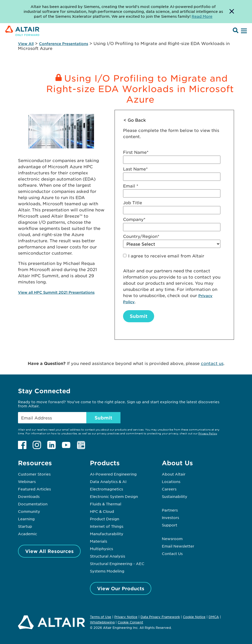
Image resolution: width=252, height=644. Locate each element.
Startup (25, 526)
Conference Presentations (64, 44)
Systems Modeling (107, 571)
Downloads (29, 496)
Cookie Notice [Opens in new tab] (194, 617)
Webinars (27, 481)
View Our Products (121, 588)
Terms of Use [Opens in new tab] (101, 617)
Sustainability (175, 496)
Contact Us (172, 553)
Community (29, 511)
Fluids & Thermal (106, 504)
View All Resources (49, 551)
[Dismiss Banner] (232, 12)
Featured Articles (34, 489)
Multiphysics (101, 549)
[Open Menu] (243, 31)
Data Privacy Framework (160, 617)
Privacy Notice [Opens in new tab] (126, 617)
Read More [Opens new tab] (202, 16)
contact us (212, 363)
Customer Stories (34, 474)
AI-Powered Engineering (113, 474)
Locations (171, 481)
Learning (26, 519)
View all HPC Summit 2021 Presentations (56, 292)
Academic (27, 534)
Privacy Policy (208, 433)
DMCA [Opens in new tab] (214, 617)
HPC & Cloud (102, 511)
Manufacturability (107, 534)
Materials (99, 541)
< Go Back (135, 120)
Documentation (33, 504)
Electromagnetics (106, 489)
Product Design (105, 519)
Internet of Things (107, 526)
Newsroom (172, 539)
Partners (170, 510)
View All (26, 44)
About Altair (174, 474)
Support (170, 525)
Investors (170, 517)
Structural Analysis (108, 556)
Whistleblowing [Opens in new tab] (102, 622)
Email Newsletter (178, 546)
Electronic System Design (114, 496)
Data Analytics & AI (108, 481)
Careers (169, 489)
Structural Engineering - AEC (117, 563)
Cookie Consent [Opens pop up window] (130, 622)
